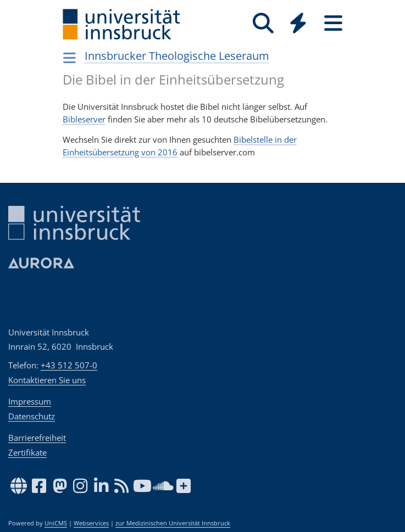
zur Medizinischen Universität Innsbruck (173, 523)
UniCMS (56, 523)
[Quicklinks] (298, 23)
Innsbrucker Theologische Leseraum (177, 56)
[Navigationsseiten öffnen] (70, 58)
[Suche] (263, 23)
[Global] (298, 24)
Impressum (30, 401)
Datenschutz (32, 416)
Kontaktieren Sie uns (47, 380)
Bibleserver (84, 119)
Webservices (91, 523)
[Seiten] (334, 23)
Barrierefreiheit (37, 438)
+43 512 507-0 (69, 365)
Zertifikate (27, 452)
